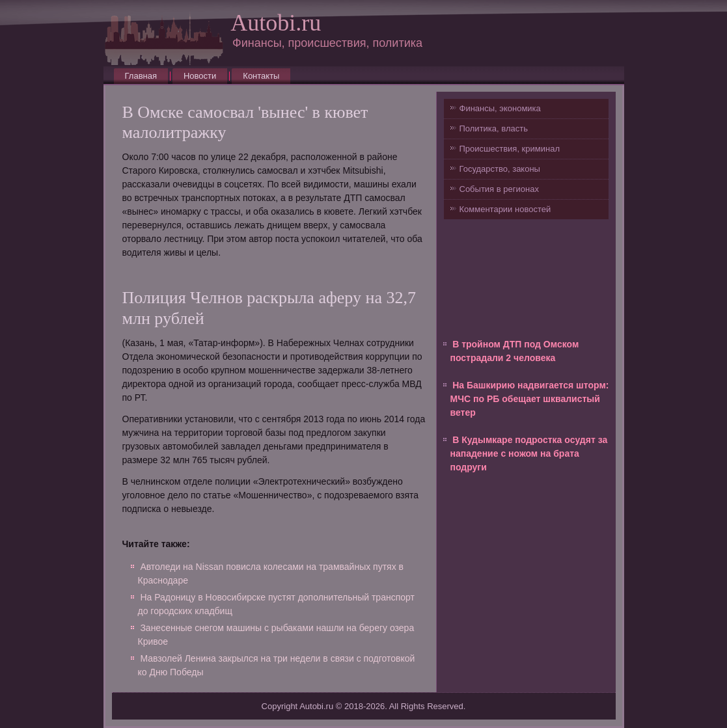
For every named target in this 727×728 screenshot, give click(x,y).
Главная (141, 76)
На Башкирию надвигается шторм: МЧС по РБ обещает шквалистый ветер (530, 399)
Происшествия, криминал (510, 149)
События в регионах (499, 189)
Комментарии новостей (505, 209)
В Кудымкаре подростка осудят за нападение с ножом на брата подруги (529, 453)
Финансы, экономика (500, 108)
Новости (200, 76)
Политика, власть (494, 128)
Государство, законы (500, 169)
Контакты (261, 76)
